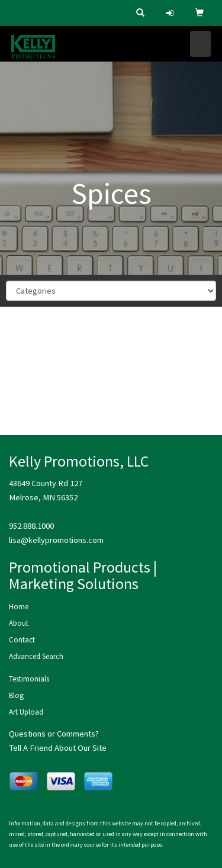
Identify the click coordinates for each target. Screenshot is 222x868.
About (19, 623)
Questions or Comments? (54, 734)
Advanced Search (36, 656)
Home (19, 607)
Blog (16, 695)
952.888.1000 (31, 526)
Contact (22, 640)
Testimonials (29, 679)
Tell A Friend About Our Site (58, 748)
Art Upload (26, 712)
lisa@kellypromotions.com (56, 540)
